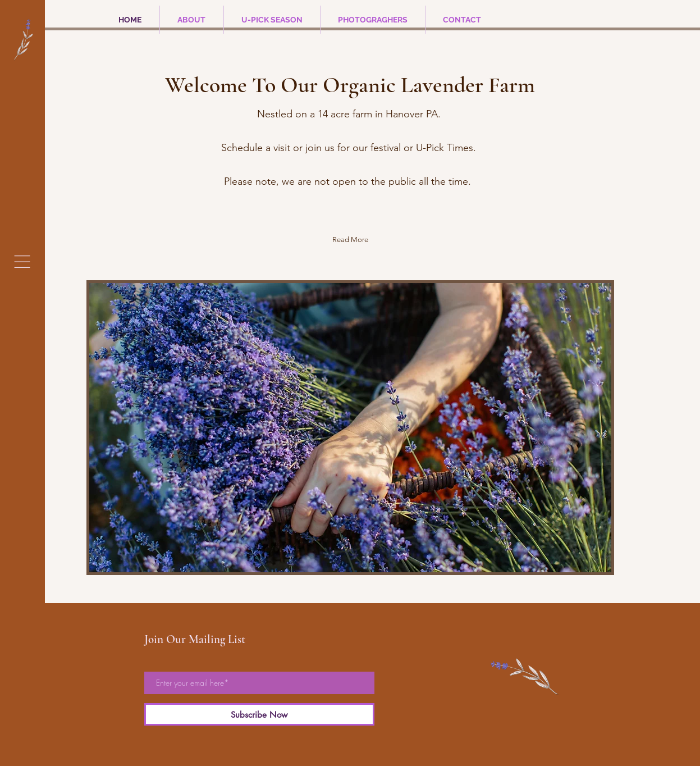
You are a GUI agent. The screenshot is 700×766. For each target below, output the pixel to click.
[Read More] (350, 240)
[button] (22, 262)
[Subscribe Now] (259, 714)
